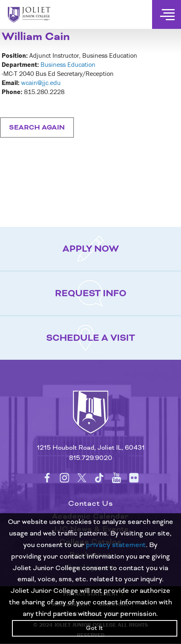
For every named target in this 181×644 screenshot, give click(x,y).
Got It (94, 628)
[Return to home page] (90, 420)
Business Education (68, 64)
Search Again (37, 127)
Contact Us (91, 504)
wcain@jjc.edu (41, 83)
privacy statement (116, 545)
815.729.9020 (91, 458)
